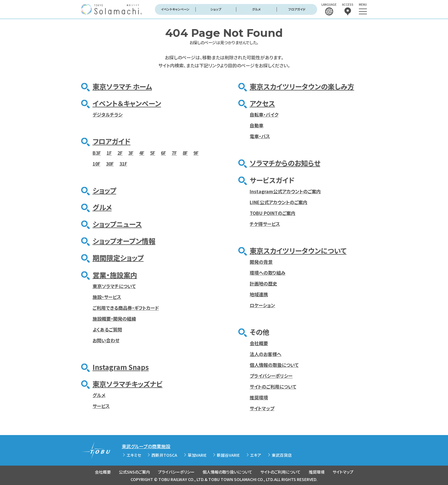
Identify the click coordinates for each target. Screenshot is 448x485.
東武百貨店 (282, 455)
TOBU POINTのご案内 (273, 213)
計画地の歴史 (263, 283)
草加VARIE (197, 455)
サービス (101, 406)
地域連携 (259, 294)
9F (196, 153)
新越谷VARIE (228, 455)
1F (109, 153)
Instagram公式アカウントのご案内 (285, 191)
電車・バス (260, 136)
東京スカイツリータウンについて (298, 250)
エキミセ (134, 455)
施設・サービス (107, 297)
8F (185, 153)
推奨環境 (259, 397)
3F (131, 153)
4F (142, 153)
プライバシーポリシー (271, 376)
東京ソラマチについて (114, 286)
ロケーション (262, 305)
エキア (256, 455)
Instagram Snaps (121, 367)
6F (163, 153)
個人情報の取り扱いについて (227, 472)
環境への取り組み (268, 273)
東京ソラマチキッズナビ (128, 384)
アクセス (262, 103)
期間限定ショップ (118, 258)
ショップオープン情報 (124, 241)
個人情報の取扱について (274, 365)
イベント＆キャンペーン (127, 103)
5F (153, 153)
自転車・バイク (264, 114)
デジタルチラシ (108, 114)
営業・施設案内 (115, 275)
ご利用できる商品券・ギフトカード (126, 308)
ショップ (216, 9)
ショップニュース (117, 224)
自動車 (257, 125)
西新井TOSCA (164, 455)
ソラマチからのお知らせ (285, 163)
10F (96, 164)
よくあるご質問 (107, 329)
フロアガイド (297, 9)
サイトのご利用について (273, 387)
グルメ (256, 9)
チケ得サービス (265, 224)
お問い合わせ (106, 340)
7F (174, 153)
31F (123, 164)
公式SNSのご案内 (134, 472)
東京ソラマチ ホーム (122, 86)
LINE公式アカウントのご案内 (279, 202)
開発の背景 (261, 262)
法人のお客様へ (266, 354)
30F (110, 164)
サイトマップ (262, 408)
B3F (97, 153)
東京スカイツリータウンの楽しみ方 (302, 86)
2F (120, 153)
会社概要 (259, 343)
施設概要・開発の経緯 (114, 319)
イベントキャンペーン (175, 9)
